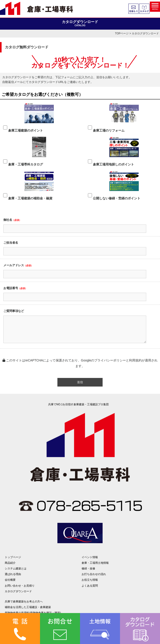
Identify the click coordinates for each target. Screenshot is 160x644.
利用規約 (135, 360)
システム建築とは (16, 569)
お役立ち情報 (90, 580)
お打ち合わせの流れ (94, 574)
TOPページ (122, 33)
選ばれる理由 (13, 574)
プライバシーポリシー (110, 360)
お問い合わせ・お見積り (20, 586)
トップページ (13, 557)
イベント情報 (90, 557)
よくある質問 (90, 586)
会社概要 (10, 580)
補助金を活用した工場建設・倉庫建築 (28, 607)
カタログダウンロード (18, 591)
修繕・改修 (88, 569)
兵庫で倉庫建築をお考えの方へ (24, 602)
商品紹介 (10, 563)
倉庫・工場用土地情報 (95, 563)
